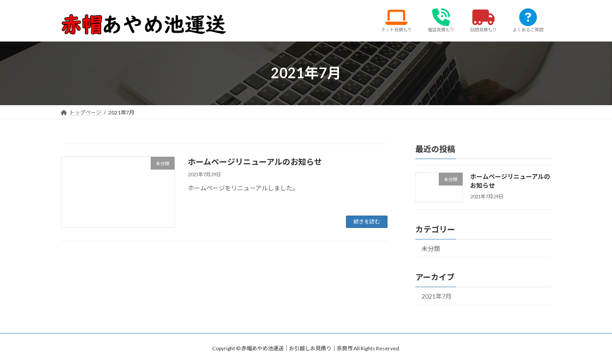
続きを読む (367, 222)
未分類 (431, 248)
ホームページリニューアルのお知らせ (255, 162)
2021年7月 (437, 296)
